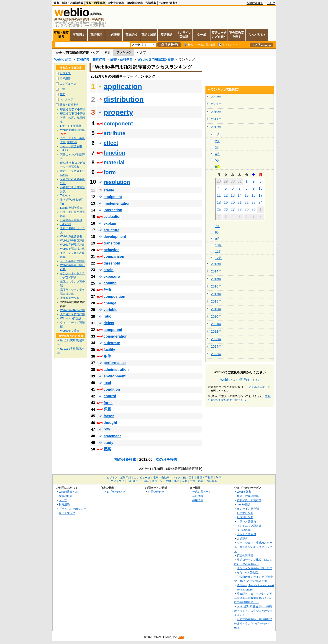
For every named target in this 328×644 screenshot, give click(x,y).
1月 (218, 135)
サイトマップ (67, 513)
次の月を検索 (167, 459)
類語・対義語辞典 (72, 3)
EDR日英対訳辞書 (71, 208)
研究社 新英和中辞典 (73, 109)
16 (254, 195)
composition (114, 297)
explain (110, 223)
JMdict (64, 150)
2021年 (216, 324)
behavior (111, 250)
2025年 (216, 354)
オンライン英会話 (184, 35)
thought (110, 423)
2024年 (216, 346)
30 (254, 210)
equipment (113, 197)
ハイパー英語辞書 (71, 146)
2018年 (216, 301)
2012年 (216, 127)
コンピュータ (68, 84)
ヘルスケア (67, 99)
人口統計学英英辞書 (72, 314)
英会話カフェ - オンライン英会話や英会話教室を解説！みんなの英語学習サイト (253, 598)
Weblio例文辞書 (70, 331)
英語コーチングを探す (219, 35)
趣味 (146, 481)
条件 (107, 356)
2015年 (216, 279)
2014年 (216, 271)
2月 (218, 141)
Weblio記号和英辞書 (72, 241)
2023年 (216, 339)
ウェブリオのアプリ (116, 492)
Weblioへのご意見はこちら (240, 380)
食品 (176, 481)
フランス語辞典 (246, 521)
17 (261, 195)
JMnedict (66, 224)
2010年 (216, 112)
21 (240, 202)
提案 (107, 449)
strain (109, 270)
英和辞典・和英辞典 (91, 59)
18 (219, 202)
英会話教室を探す (237, 35)
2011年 (216, 119)
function (114, 153)
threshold (112, 263)
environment (115, 376)
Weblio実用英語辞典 (72, 130)
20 (233, 202)
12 (226, 195)
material (114, 162)
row (107, 429)
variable (110, 310)
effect (111, 143)
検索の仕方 (66, 496)
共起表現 (114, 35)
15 (247, 195)
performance (115, 363)
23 (254, 202)
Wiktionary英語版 (71, 318)
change (110, 303)
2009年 (216, 104)
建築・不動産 (205, 478)
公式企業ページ (202, 492)
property (118, 112)
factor (109, 416)
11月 (218, 252)
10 (261, 188)
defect (109, 323)
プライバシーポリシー (72, 509)
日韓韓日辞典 (135, 3)
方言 (193, 481)
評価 (107, 290)
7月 (218, 226)
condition (112, 389)
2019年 (216, 309)
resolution (117, 182)
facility (109, 350)
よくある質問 (257, 387)
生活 (122, 481)
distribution (124, 99)
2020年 (216, 316)
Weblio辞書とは (68, 492)
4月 (218, 154)
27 (233, 210)
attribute (115, 133)
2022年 (216, 331)
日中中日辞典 (116, 3)
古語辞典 (151, 3)
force (108, 403)
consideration (116, 336)
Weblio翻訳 (244, 504)
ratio (108, 316)
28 (240, 210)
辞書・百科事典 (121, 59)
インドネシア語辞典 (249, 526)
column (110, 283)
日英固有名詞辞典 (71, 220)
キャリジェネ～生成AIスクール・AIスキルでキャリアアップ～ (253, 547)
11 (219, 195)
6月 (218, 167)
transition (112, 243)
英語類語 (96, 35)
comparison (114, 256)
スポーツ (157, 481)
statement (112, 436)
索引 (108, 52)
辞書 (56, 3)
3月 (218, 148)
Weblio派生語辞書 (71, 237)
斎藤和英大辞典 (70, 298)
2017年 (216, 294)
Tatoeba (65, 196)
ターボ (201, 35)
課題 (107, 409)
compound (113, 330)
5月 (218, 160)
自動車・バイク (171, 478)
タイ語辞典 (244, 530)
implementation (117, 203)
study (109, 443)
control (110, 396)
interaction (113, 210)
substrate (112, 343)
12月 (218, 258)
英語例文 (79, 35)
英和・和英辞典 (95, 3)
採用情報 (198, 500)
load (107, 383)
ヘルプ (271, 3)
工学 (62, 89)
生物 (168, 481)
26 (226, 210)
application (123, 87)
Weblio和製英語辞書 (72, 245)
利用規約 (64, 504)
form (110, 172)
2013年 (216, 264)
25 (219, 210)
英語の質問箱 (245, 555)
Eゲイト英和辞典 (71, 126)
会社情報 (198, 496)
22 (247, 202)
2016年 (216, 286)
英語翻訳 (167, 35)
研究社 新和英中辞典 (73, 114)
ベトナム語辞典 (246, 534)
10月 (218, 245)
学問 (62, 94)
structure (111, 230)
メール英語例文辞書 (72, 261)
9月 (218, 239)
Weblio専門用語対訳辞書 (156, 59)
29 (247, 210)
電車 (156, 478)
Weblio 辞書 (63, 59)
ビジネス (65, 73)
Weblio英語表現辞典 (72, 249)
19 (226, 202)
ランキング (124, 52)
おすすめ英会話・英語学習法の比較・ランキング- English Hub (253, 623)
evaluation (113, 217)
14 (240, 195)
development (115, 237)
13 (233, 195)
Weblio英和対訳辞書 (72, 310)
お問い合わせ (156, 492)
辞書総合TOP (255, 3)
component (118, 123)
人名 (184, 481)
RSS (181, 637)
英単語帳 (131, 35)
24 (261, 202)
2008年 (216, 97)
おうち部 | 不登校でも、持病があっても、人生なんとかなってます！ (253, 611)
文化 (113, 481)
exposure (112, 276)
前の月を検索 (125, 459)
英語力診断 (149, 35)
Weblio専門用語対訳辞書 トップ (77, 52)
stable (109, 190)
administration (116, 370)
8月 (218, 232)
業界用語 (65, 79)
